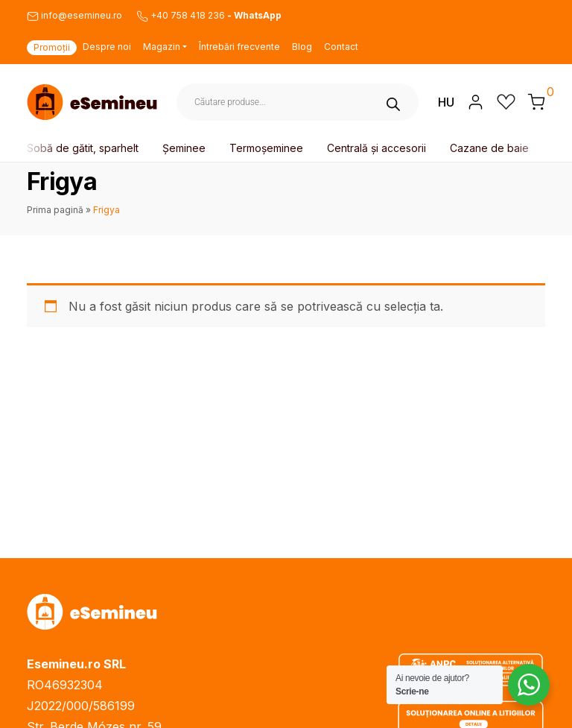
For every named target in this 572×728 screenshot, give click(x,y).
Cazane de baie (491, 148)
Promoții (52, 47)
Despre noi (107, 47)
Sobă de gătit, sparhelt (84, 148)
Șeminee (185, 148)
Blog (302, 47)
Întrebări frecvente (239, 47)
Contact (341, 47)
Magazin (162, 47)
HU (446, 102)
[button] (536, 101)
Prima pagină (55, 210)
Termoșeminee (268, 148)
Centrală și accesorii (378, 148)
